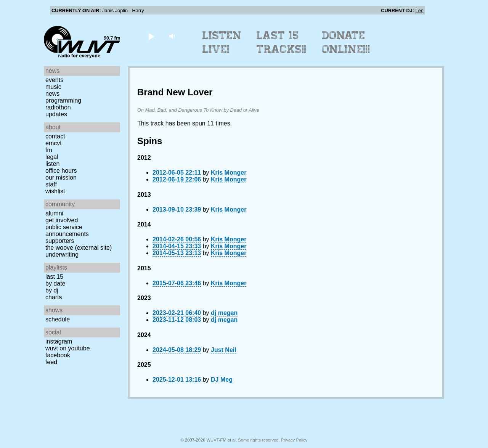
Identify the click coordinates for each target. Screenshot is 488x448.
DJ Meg (222, 380)
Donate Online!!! (346, 42)
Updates (56, 114)
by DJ (52, 290)
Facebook (58, 355)
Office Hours (61, 171)
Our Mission (61, 177)
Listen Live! (222, 42)
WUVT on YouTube (68, 348)
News (52, 94)
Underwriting (62, 255)
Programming (63, 100)
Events (54, 80)
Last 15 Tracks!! (282, 42)
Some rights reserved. (259, 440)
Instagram (59, 341)
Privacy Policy (294, 440)
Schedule (58, 319)
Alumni (54, 213)
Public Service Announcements (67, 230)
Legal (52, 157)
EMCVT (54, 143)
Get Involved (62, 220)
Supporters (60, 241)
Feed (51, 362)
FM (49, 150)
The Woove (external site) (79, 248)
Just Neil (224, 350)
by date (55, 283)
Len (420, 10)
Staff (51, 184)
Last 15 (54, 277)
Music (53, 87)
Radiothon (58, 107)
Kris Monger (229, 173)
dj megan (224, 313)
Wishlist (55, 191)
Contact (55, 136)
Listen (52, 164)
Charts (54, 297)
